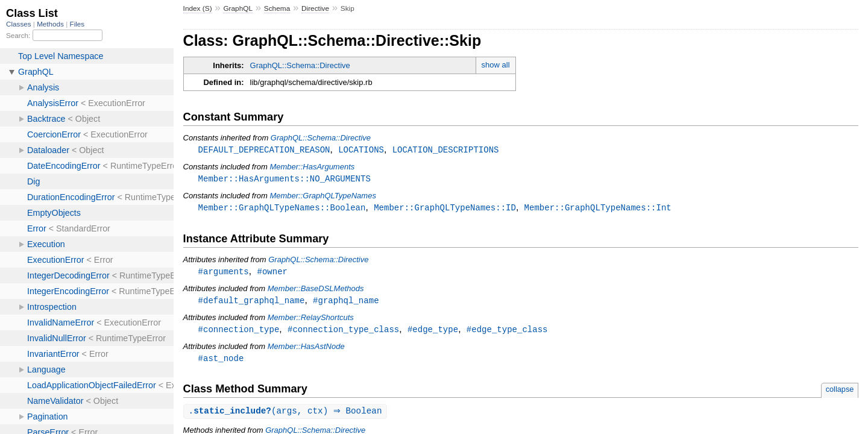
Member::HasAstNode (306, 350)
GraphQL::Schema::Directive (300, 65)
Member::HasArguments (312, 167)
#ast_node (221, 362)
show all (496, 65)
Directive (315, 8)
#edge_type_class (507, 332)
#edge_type (433, 332)
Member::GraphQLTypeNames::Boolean (282, 209)
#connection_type (239, 332)
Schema (277, 8)
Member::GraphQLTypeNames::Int (598, 209)
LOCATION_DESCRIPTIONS (446, 150)
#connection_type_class (343, 332)
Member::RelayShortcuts (311, 320)
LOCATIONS (361, 150)
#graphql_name (346, 303)
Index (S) (198, 8)
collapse (840, 393)
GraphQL (238, 8)
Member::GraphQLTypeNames (323, 197)
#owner (272, 273)
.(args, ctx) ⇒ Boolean (287, 416)
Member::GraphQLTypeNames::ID (445, 209)
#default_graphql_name (252, 303)
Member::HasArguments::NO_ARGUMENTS (285, 179)
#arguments (224, 273)
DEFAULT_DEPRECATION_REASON (264, 150)
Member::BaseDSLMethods (316, 291)
